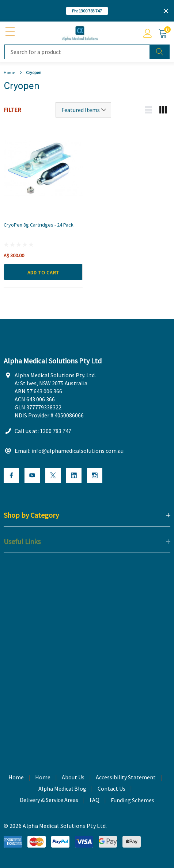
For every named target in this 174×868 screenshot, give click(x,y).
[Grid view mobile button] (163, 110)
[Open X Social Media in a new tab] (53, 476)
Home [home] (16, 778)
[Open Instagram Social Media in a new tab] (95, 476)
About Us (73, 778)
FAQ (94, 800)
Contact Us (111, 789)
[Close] (166, 11)
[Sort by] (83, 110)
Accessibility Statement (126, 778)
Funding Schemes (133, 801)
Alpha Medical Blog (62, 789)
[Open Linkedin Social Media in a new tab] (74, 476)
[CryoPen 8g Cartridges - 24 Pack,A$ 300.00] (43, 168)
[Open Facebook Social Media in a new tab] (11, 476)
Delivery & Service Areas (49, 800)
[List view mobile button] (148, 110)
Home (43, 778)
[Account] (148, 33)
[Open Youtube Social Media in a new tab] (32, 476)
